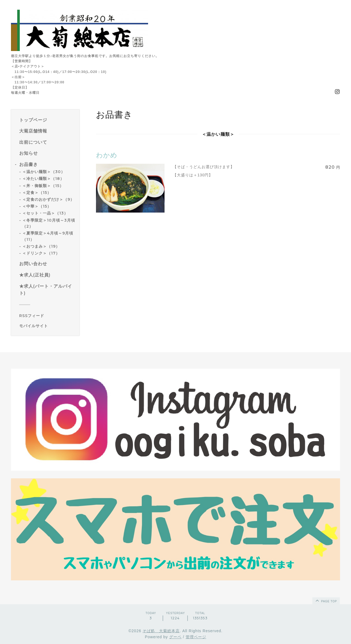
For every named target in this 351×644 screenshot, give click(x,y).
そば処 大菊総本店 (161, 631)
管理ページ (196, 637)
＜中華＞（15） (37, 206)
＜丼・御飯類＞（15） (43, 186)
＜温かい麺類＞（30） (44, 172)
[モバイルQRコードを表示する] (47, 326)
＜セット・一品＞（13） (45, 213)
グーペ (175, 637)
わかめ (107, 155)
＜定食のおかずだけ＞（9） (48, 199)
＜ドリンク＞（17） (41, 253)
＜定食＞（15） (37, 193)
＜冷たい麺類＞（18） (43, 179)
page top (326, 600)
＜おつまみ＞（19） (41, 246)
